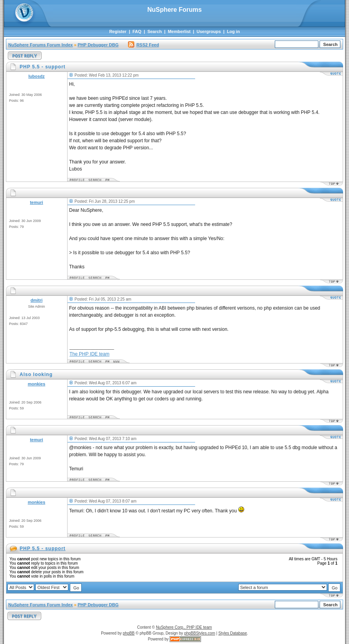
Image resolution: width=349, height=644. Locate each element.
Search (154, 31)
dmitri (37, 300)
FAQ (137, 31)
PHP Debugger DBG (98, 45)
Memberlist (179, 31)
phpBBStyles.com (200, 633)
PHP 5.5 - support (43, 549)
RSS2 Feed (143, 45)
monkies (37, 384)
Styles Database (233, 633)
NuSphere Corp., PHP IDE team (184, 627)
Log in (233, 31)
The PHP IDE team (90, 354)
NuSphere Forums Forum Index (40, 45)
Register (118, 31)
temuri (37, 202)
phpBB (129, 633)
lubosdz (37, 76)
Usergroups (209, 31)
